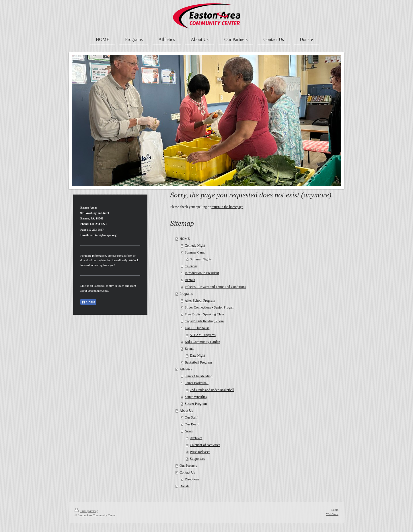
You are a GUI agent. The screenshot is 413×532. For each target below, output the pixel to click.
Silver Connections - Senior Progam (210, 307)
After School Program (200, 301)
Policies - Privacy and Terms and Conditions (215, 287)
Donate (185, 486)
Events (189, 349)
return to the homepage (227, 207)
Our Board (192, 424)
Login (335, 510)
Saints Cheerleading (198, 376)
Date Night (197, 356)
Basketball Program (198, 362)
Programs (186, 294)
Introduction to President (202, 273)
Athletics (186, 369)
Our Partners (188, 466)
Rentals (190, 280)
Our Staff (191, 417)
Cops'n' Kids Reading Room (204, 321)
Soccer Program (196, 404)
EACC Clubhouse (197, 328)
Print (81, 511)
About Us (186, 411)
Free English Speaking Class (204, 314)
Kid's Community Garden (202, 342)
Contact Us (187, 472)
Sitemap (93, 511)
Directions (192, 479)
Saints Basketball (197, 383)
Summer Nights (201, 259)
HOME (185, 239)
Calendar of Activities (205, 445)
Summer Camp (195, 252)
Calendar (191, 266)
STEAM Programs (203, 335)
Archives (196, 438)
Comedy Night (195, 246)
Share (88, 302)
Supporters (197, 459)
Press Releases (200, 452)
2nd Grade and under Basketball (212, 390)
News (189, 431)
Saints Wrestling (196, 397)
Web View (332, 514)
